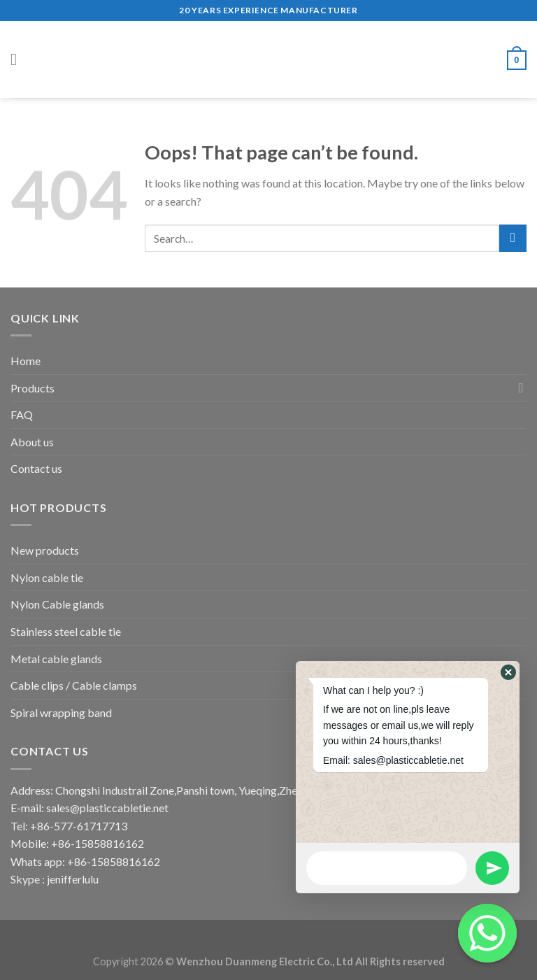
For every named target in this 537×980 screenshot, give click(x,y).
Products (33, 388)
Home (26, 361)
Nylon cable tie (47, 577)
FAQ (22, 414)
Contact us (36, 468)
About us (32, 442)
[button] (508, 672)
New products (45, 550)
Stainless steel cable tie (66, 631)
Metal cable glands (56, 659)
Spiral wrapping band (61, 712)
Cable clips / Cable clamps (74, 685)
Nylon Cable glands (57, 604)
